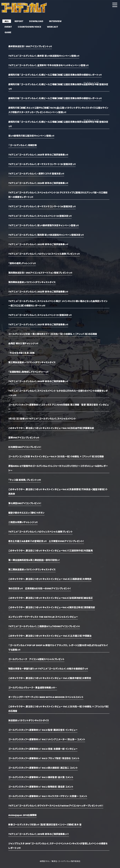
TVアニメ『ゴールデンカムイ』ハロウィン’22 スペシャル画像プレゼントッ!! (44, 254)
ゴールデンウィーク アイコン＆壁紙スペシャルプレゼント (36, 659)
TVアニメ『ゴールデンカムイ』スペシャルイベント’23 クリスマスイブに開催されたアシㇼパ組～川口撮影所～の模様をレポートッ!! (58, 195)
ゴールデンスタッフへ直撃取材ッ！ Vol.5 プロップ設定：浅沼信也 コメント (44, 758)
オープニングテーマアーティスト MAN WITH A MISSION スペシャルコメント (46, 697)
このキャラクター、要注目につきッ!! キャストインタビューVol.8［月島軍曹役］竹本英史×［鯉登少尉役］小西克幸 (58, 491)
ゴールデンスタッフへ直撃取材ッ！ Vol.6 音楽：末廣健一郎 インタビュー (43, 749)
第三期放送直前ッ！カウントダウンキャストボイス (32, 362)
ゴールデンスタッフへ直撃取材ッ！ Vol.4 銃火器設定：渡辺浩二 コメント (43, 768)
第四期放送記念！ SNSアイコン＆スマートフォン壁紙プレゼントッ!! (40, 273)
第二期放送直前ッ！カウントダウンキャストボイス (32, 569)
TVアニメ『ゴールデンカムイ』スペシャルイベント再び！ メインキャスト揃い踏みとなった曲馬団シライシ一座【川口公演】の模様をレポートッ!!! (58, 303)
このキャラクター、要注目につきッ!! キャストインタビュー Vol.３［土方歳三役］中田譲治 (50, 636)
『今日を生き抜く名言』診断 (21, 353)
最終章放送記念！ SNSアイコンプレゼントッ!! (30, 46)
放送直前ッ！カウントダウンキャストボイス (29, 720)
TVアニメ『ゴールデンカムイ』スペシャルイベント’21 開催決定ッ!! (40, 315)
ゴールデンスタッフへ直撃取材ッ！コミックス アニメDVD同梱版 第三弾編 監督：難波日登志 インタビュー (59, 407)
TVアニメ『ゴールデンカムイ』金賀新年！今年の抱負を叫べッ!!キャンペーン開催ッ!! (48, 65)
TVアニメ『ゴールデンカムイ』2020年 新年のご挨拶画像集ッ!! (38, 381)
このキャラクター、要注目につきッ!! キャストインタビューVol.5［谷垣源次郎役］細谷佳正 (51, 598)
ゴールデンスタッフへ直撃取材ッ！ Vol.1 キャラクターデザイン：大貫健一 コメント (48, 796)
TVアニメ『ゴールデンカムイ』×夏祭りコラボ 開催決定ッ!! (36, 173)
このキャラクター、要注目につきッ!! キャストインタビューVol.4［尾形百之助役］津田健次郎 (52, 607)
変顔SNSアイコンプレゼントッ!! (24, 437)
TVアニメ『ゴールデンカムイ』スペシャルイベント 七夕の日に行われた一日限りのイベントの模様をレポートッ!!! (58, 393)
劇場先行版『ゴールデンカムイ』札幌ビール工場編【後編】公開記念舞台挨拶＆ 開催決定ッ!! (58, 86)
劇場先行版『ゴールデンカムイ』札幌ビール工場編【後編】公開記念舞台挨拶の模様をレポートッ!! (55, 75)
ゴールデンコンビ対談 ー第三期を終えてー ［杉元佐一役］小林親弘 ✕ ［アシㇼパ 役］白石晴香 (53, 334)
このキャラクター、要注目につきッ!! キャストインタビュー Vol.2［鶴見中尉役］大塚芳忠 (50, 678)
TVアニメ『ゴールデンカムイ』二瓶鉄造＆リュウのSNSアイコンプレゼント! (44, 626)
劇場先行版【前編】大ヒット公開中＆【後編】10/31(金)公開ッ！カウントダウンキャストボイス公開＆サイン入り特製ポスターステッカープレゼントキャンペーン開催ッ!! (58, 110)
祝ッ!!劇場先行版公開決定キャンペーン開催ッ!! (31, 136)
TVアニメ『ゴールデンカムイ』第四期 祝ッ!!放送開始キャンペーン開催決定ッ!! (46, 235)
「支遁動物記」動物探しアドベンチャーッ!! (28, 372)
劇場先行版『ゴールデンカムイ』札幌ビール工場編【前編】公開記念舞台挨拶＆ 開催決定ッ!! (58, 124)
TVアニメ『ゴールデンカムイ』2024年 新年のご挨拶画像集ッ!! (38, 183)
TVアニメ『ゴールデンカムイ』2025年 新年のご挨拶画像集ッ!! (38, 155)
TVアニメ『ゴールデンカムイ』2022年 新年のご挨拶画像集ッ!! (38, 292)
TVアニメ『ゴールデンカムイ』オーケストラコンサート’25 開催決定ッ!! (42, 164)
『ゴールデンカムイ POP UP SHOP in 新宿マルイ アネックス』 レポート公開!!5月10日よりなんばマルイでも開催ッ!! (58, 647)
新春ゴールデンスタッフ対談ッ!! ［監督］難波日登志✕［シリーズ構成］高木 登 (45, 824)
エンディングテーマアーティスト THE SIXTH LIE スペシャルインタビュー (43, 617)
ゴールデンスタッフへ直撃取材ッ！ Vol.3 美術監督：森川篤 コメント (41, 777)
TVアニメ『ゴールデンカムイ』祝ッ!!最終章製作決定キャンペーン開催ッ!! (44, 225)
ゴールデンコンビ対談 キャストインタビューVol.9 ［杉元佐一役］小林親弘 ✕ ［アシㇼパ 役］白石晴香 (56, 456)
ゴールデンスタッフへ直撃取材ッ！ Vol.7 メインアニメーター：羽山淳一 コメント (47, 739)
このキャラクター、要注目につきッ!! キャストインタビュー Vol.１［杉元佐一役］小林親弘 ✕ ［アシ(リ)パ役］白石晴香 (59, 709)
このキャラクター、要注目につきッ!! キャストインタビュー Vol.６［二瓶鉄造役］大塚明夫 (50, 579)
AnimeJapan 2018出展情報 (22, 815)
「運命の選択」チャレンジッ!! (22, 263)
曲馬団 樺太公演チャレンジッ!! (23, 343)
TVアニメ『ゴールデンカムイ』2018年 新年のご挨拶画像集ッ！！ (39, 834)
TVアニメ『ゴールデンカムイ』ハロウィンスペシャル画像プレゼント (40, 532)
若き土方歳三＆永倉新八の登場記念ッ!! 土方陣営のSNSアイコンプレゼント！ (46, 541)
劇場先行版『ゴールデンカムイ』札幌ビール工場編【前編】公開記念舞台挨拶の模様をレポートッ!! (55, 98)
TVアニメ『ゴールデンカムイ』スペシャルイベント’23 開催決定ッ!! (40, 216)
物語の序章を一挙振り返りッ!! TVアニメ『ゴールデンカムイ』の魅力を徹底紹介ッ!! (48, 669)
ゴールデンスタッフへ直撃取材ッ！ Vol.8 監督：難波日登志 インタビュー (43, 730)
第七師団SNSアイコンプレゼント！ (25, 503)
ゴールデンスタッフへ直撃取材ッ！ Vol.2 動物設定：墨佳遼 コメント (41, 787)
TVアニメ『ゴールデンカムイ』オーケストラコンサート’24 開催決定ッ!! (42, 206)
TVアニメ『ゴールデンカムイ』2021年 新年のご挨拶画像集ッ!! (38, 324)
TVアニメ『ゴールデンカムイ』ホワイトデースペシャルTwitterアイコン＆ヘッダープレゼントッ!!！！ (56, 805)
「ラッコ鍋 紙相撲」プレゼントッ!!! (25, 480)
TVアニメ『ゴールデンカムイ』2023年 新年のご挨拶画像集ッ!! (38, 244)
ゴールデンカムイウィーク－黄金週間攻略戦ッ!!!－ (33, 687)
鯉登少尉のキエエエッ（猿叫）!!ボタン (26, 513)
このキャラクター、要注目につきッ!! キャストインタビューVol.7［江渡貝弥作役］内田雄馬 (51, 550)
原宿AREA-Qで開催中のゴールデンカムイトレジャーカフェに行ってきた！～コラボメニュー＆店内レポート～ (58, 468)
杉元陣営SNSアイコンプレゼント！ (25, 447)
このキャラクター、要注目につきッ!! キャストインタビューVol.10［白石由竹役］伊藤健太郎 (51, 428)
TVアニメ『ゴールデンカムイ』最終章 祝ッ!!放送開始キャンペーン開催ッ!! (44, 56)
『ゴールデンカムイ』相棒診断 (23, 145)
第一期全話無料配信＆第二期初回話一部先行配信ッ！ (34, 560)
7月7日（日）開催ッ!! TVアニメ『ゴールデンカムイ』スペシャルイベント (42, 418)
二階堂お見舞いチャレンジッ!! (23, 522)
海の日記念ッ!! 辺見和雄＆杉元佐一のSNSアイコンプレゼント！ (40, 588)
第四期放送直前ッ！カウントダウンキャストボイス (32, 282)
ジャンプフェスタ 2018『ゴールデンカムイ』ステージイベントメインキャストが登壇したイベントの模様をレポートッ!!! (58, 846)
